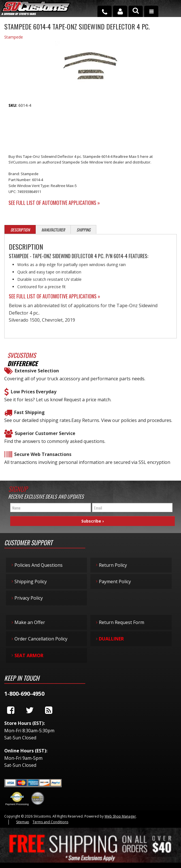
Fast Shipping (29, 412)
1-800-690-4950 (24, 694)
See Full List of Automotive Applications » (54, 203)
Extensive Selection (37, 371)
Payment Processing (17, 804)
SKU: (13, 105)
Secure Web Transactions (43, 454)
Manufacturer (53, 230)
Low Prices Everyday (34, 392)
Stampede (14, 37)
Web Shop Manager (120, 816)
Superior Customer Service (45, 433)
